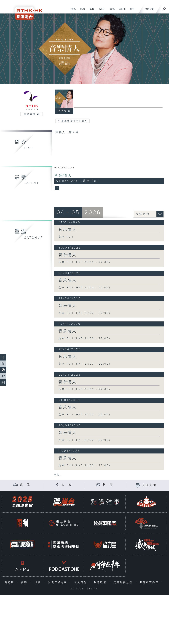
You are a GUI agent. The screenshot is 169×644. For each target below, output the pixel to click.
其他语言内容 (150, 582)
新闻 (91, 11)
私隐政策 (101, 582)
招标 (39, 582)
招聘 (25, 582)
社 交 (67, 485)
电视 (72, 11)
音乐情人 (63, 176)
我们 (131, 11)
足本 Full (66, 237)
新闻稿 (10, 582)
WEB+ (101, 11)
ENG (147, 9)
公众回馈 (150, 485)
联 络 (108, 485)
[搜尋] (164, 8)
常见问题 (81, 582)
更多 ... (58, 475)
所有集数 (64, 111)
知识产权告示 (58, 582)
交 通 (25, 485)
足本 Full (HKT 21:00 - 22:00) (84, 262)
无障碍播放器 (124, 582)
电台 (82, 11)
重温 (111, 11)
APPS (121, 11)
